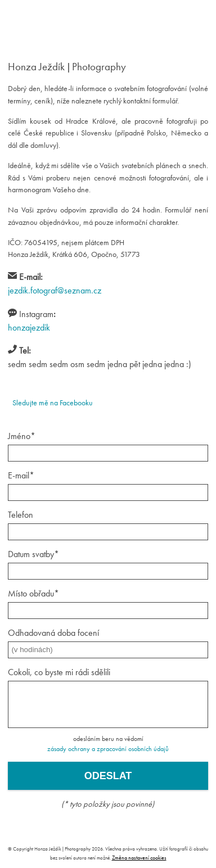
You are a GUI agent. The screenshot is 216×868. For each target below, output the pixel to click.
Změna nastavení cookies (139, 858)
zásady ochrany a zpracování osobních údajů (108, 749)
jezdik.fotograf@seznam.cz (55, 290)
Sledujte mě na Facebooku (53, 403)
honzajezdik (29, 327)
